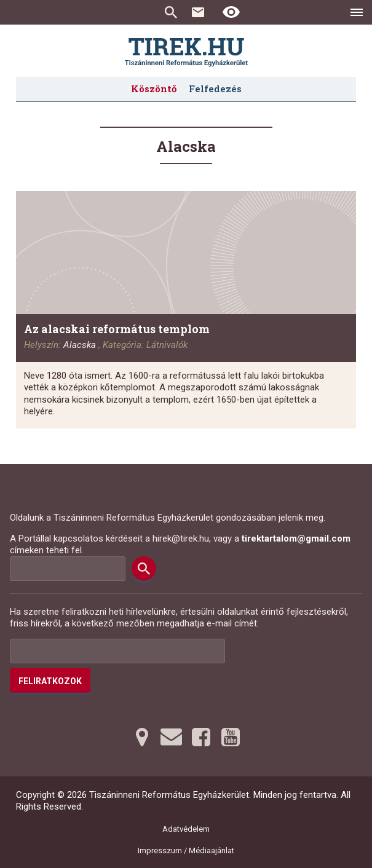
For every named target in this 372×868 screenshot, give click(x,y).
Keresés (171, 12)
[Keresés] (144, 569)
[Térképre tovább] (142, 737)
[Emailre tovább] (172, 737)
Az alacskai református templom (117, 329)
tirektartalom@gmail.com (296, 539)
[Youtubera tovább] (231, 737)
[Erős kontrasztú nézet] (231, 12)
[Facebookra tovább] (201, 737)
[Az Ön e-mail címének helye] (117, 651)
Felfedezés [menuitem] (215, 89)
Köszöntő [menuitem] (154, 89)
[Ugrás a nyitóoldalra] (186, 52)
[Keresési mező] (68, 569)
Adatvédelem (186, 829)
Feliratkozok (50, 681)
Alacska (80, 345)
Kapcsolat (198, 12)
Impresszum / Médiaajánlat (186, 850)
